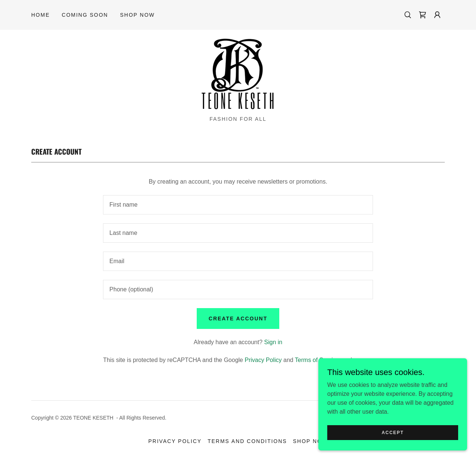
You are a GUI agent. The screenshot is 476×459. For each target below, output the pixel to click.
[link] (422, 15)
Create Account (238, 319)
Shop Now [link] (138, 15)
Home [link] (41, 15)
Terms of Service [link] (317, 360)
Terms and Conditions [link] (247, 441)
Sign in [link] (273, 342)
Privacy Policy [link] (263, 360)
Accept (393, 432)
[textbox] (238, 205)
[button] (437, 15)
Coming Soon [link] (85, 15)
